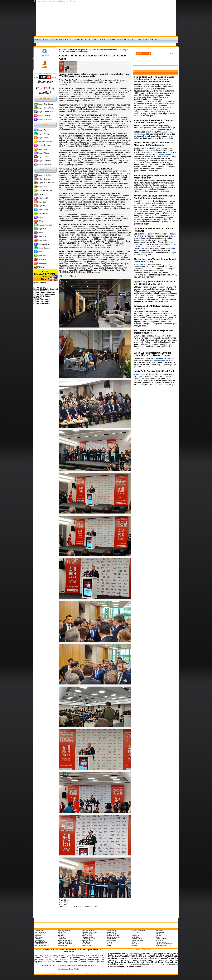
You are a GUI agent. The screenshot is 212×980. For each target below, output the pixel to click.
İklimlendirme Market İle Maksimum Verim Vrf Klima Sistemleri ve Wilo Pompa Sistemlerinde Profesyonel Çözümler (154, 79)
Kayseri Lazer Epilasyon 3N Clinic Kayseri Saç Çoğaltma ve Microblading (154, 197)
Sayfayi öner (64, 900)
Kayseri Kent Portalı (68, 50)
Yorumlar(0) (63, 904)
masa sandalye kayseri (143, 130)
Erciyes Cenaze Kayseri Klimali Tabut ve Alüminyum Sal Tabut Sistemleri (153, 144)
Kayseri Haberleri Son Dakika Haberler (94, 50)
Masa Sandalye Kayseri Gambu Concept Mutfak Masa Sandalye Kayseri (153, 121)
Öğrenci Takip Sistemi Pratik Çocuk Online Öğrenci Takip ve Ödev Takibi (155, 283)
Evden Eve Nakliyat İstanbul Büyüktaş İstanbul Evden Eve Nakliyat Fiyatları (152, 354)
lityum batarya (154, 311)
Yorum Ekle (63, 902)
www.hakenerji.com (116, 964)
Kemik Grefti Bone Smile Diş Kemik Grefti (154, 371)
